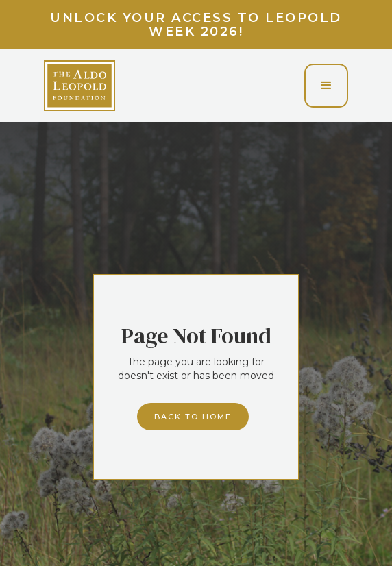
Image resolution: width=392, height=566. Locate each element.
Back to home (193, 417)
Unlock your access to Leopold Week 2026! (196, 25)
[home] (79, 86)
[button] (326, 86)
